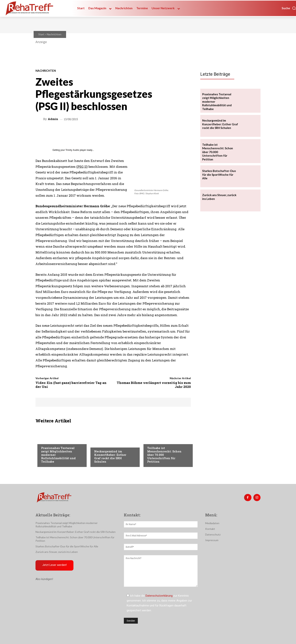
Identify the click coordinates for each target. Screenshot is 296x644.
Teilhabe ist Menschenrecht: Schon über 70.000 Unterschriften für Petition (218, 152)
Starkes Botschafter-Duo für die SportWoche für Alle (219, 174)
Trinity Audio (72, 150)
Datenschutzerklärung (159, 596)
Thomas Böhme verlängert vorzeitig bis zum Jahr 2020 (154, 385)
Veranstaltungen (53, 440)
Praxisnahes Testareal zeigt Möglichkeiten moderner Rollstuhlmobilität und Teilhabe (67, 525)
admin (53, 119)
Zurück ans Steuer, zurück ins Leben (57, 552)
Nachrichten (54, 34)
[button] (289, 8)
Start (41, 34)
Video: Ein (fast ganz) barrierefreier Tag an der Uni (71, 385)
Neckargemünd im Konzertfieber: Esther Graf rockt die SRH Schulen (110, 456)
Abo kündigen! (44, 579)
